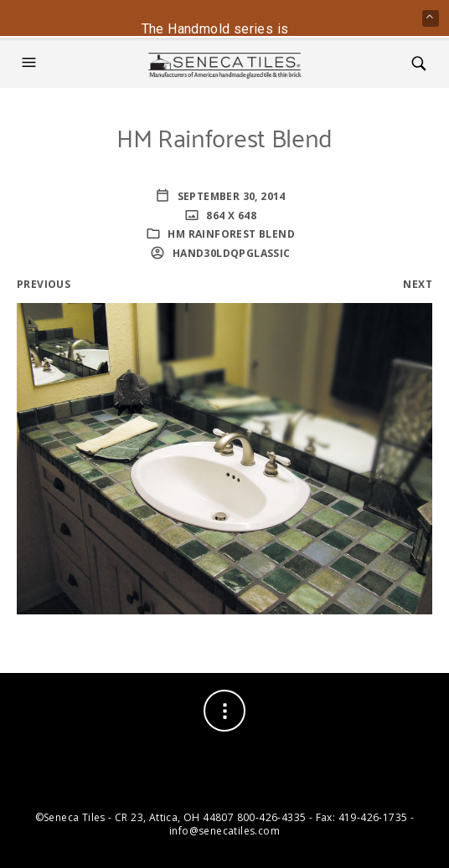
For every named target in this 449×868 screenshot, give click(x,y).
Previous (44, 284)
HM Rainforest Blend (231, 234)
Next (418, 284)
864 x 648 (230, 216)
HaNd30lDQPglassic (230, 253)
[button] (31, 63)
